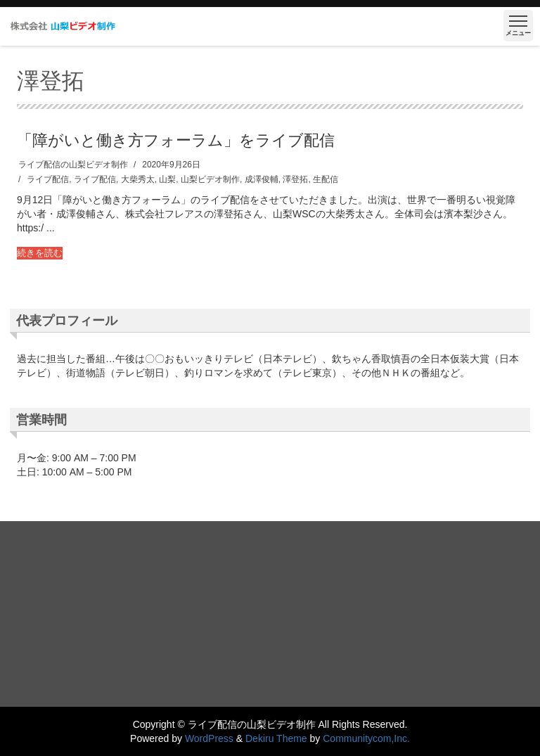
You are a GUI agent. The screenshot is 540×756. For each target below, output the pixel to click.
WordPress (209, 738)
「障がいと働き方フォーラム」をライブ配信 (176, 139)
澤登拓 (295, 179)
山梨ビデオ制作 (210, 179)
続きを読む (40, 253)
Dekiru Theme (276, 738)
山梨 (167, 179)
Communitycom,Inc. (366, 738)
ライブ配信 (48, 179)
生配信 (326, 179)
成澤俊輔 (262, 179)
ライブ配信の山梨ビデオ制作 (73, 165)
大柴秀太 (138, 179)
